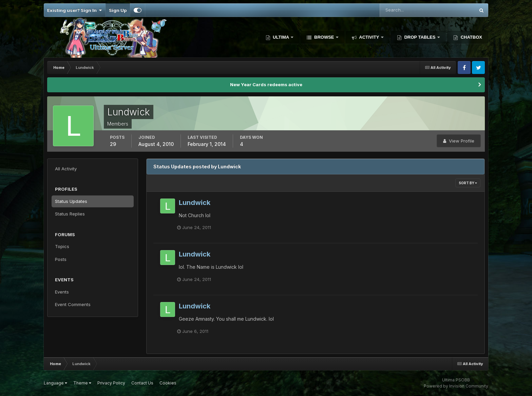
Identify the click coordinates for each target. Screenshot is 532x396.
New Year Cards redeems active (266, 84)
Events (62, 292)
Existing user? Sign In (74, 10)
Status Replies (70, 214)
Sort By (468, 183)
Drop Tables (420, 37)
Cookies (168, 383)
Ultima (281, 37)
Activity (369, 37)
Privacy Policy (111, 383)
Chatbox (471, 37)
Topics (62, 246)
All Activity (66, 169)
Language (55, 383)
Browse (324, 37)
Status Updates (71, 201)
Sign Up (118, 10)
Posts (61, 259)
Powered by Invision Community (456, 386)
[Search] (405, 10)
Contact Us (142, 383)
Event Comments (73, 304)
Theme (82, 383)
